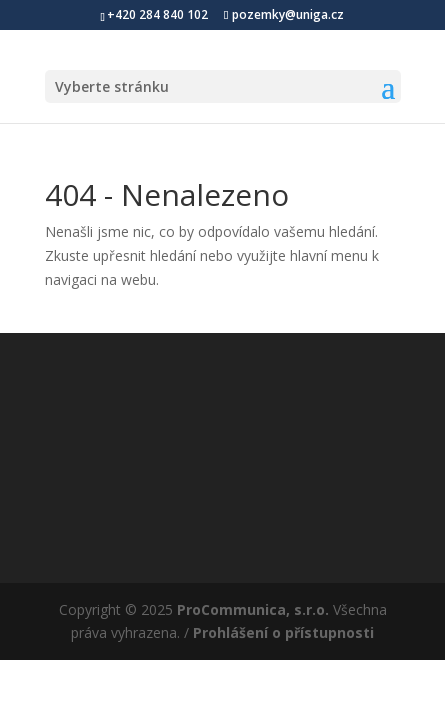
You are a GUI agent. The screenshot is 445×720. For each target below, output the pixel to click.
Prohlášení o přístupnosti (283, 632)
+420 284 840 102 (157, 14)
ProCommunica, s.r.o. (253, 609)
